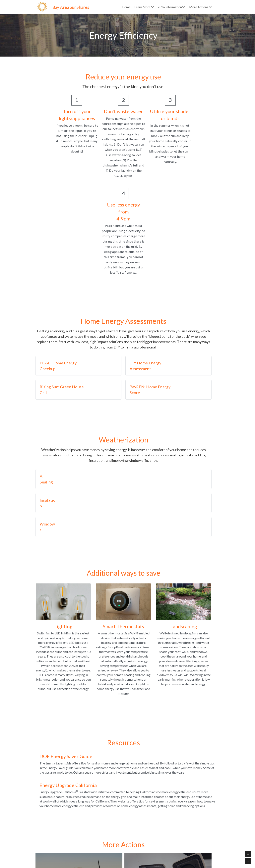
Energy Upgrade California (64, 689)
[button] (81, 273)
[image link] (42, 6)
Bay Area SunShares (71, 7)
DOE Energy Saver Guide (62, 660)
